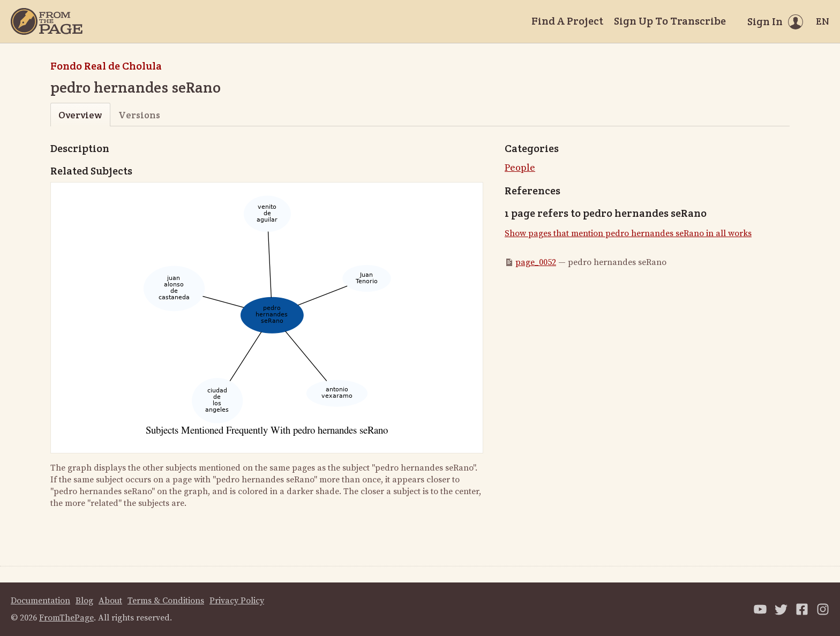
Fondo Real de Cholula (106, 66)
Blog (84, 601)
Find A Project (567, 21)
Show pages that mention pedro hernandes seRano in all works (628, 233)
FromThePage (66, 618)
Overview (80, 115)
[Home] (47, 21)
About (110, 601)
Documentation (40, 601)
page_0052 (536, 262)
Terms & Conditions (166, 601)
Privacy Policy (237, 601)
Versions (139, 115)
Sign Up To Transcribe (670, 21)
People (520, 168)
